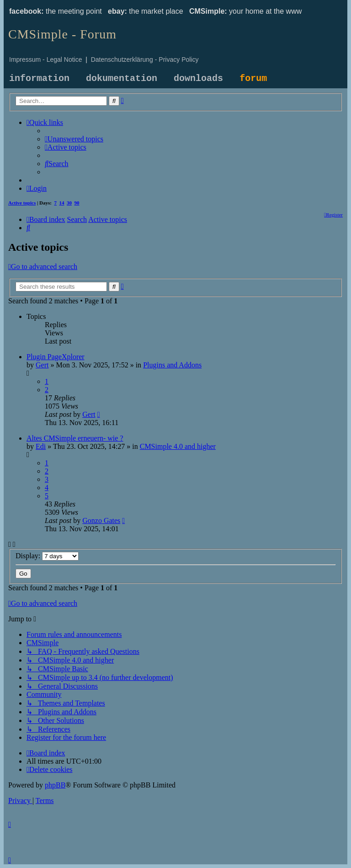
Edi (41, 446)
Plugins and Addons (172, 365)
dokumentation (122, 78)
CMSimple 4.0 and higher (178, 446)
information (39, 78)
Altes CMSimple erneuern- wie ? (75, 438)
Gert (42, 365)
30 (69, 203)
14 (62, 203)
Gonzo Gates (101, 520)
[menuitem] (74, 139)
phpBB (55, 785)
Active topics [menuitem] (22, 203)
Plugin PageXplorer (56, 357)
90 (77, 203)
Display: (47, 556)
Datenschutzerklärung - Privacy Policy (145, 59)
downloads (198, 78)
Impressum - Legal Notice (46, 59)
